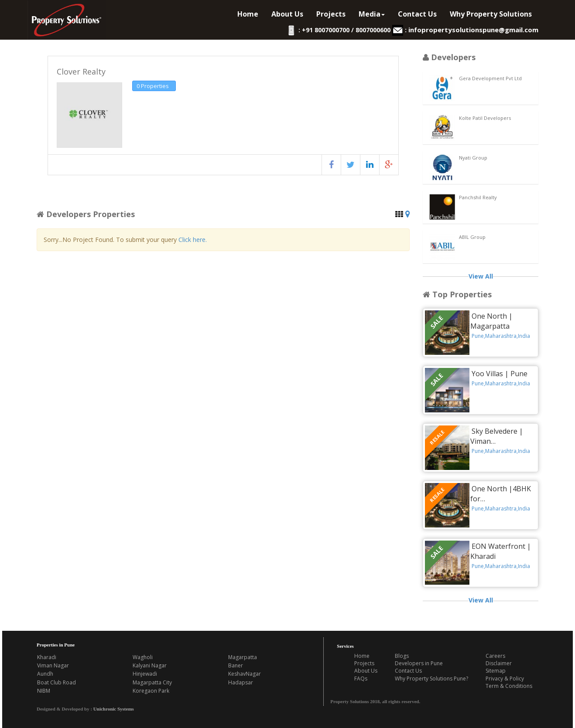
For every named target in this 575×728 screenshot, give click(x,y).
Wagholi (143, 657)
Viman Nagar (53, 665)
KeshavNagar (245, 674)
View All (481, 276)
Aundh (45, 674)
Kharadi (47, 657)
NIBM (44, 691)
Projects (331, 14)
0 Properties (153, 86)
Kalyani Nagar (150, 665)
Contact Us (417, 14)
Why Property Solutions (491, 14)
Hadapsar (241, 682)
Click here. (193, 240)
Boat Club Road (56, 682)
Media (372, 14)
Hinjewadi (145, 674)
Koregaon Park (151, 691)
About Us (287, 14)
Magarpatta (243, 657)
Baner (236, 665)
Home (248, 14)
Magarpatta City (152, 682)
